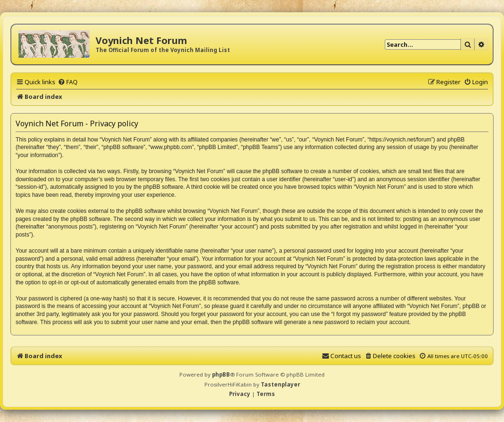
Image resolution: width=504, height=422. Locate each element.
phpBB (221, 374)
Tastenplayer (280, 384)
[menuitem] (68, 82)
